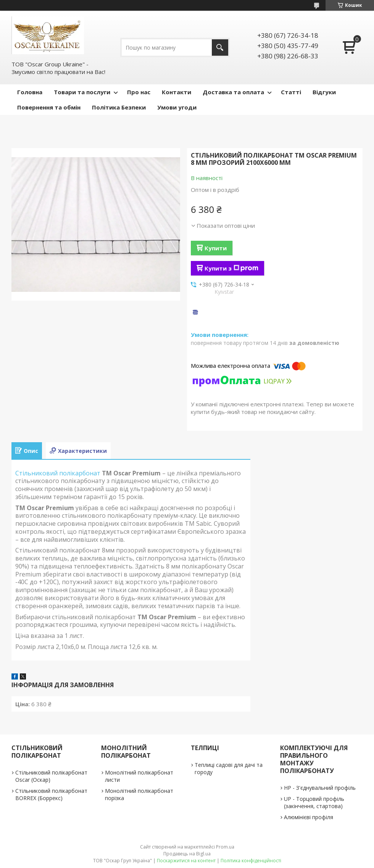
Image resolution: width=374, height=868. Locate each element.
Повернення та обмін (49, 107)
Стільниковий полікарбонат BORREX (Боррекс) (51, 794)
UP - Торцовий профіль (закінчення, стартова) (314, 802)
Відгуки (324, 92)
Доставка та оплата (233, 92)
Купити (216, 248)
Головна (30, 92)
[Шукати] (220, 48)
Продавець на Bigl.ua (187, 854)
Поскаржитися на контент (186, 861)
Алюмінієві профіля (309, 817)
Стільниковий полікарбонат (58, 473)
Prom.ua (225, 847)
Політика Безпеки (119, 107)
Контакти (177, 92)
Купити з (231, 268)
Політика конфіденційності (251, 861)
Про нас (139, 92)
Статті (291, 92)
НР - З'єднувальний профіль (320, 788)
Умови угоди (177, 107)
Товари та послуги (82, 92)
